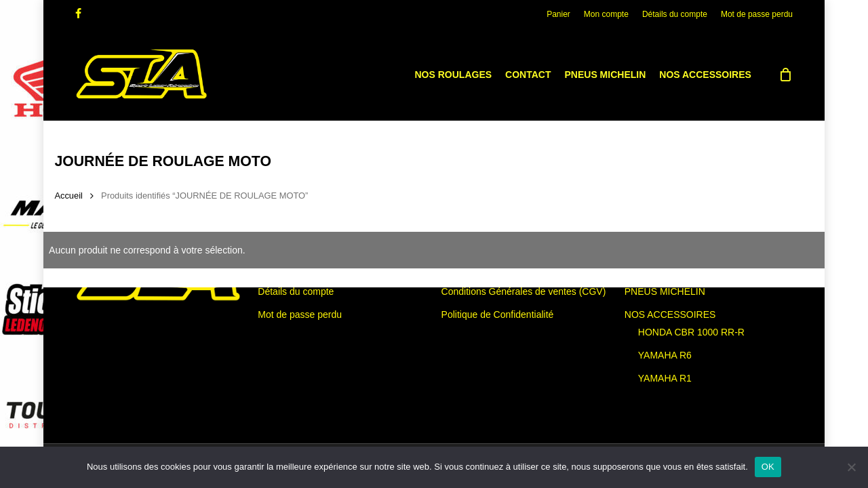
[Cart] (786, 75)
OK (768, 467)
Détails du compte (296, 291)
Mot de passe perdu (300, 314)
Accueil (68, 196)
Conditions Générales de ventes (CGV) (524, 291)
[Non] (851, 467)
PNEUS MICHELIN (665, 291)
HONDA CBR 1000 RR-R (691, 332)
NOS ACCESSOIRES (670, 314)
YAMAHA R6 (665, 355)
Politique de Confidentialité (498, 314)
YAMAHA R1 (665, 378)
